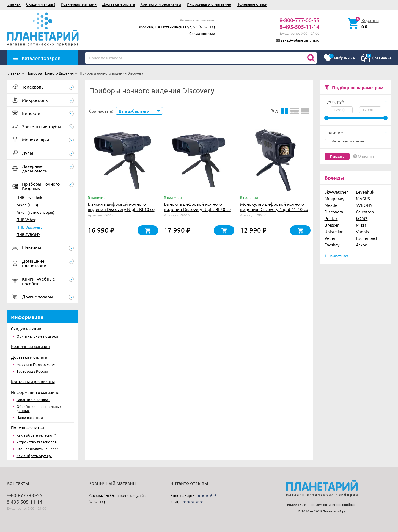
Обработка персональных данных (39, 408)
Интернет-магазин (345, 141)
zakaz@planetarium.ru (300, 40)
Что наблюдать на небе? (37, 449)
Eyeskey (332, 245)
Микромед (335, 198)
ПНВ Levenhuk (29, 197)
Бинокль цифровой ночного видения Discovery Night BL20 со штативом (197, 209)
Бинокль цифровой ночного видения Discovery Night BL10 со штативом (121, 209)
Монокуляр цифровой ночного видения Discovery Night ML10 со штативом (274, 209)
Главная (14, 4)
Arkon (362, 245)
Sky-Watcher (336, 192)
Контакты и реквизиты (161, 4)
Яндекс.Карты (183, 495)
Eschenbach (367, 238)
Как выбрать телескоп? (36, 435)
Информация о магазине (209, 4)
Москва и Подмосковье (36, 364)
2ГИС (175, 502)
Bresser (332, 225)
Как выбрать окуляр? (34, 456)
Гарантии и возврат (33, 400)
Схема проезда (202, 33)
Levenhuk (365, 192)
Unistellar (334, 231)
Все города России (32, 371)
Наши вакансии (30, 417)
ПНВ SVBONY (28, 234)
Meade (331, 205)
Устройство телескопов (37, 442)
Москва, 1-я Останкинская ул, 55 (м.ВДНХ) (177, 27)
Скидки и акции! (41, 4)
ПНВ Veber (26, 220)
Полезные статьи (252, 4)
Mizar (361, 225)
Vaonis (362, 231)
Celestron (365, 212)
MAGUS (363, 198)
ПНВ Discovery (29, 227)
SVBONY (364, 205)
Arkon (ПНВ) (27, 205)
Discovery (334, 212)
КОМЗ (362, 218)
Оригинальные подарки (37, 336)
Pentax (331, 218)
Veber (330, 238)
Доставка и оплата (118, 4)
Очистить (366, 156)
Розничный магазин (79, 4)
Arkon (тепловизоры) (35, 212)
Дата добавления (135, 111)
